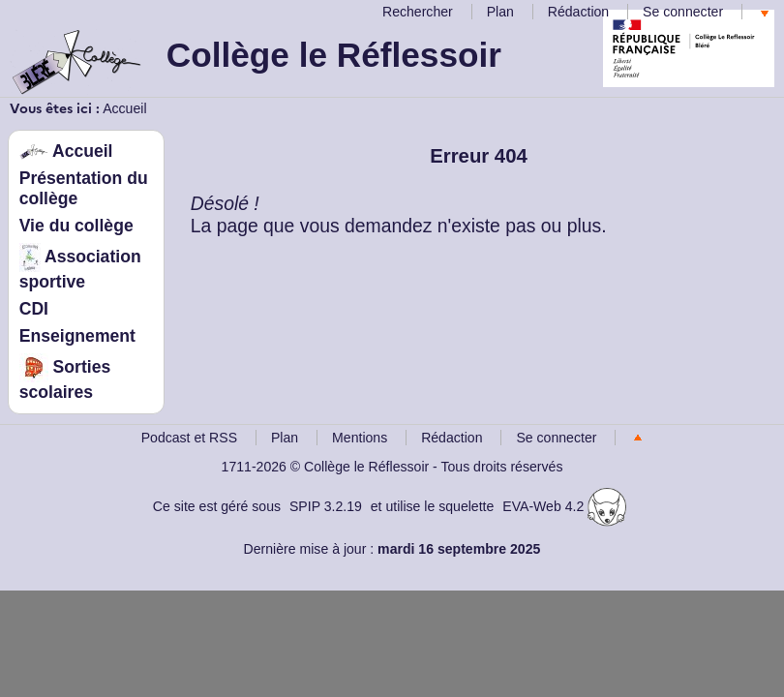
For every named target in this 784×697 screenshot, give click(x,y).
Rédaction (578, 12)
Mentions (360, 438)
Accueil (124, 108)
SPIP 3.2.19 (326, 506)
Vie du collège (76, 226)
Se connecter (683, 12)
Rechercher (418, 12)
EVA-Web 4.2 (564, 506)
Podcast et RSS (189, 438)
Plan (500, 12)
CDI (34, 309)
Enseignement (77, 336)
